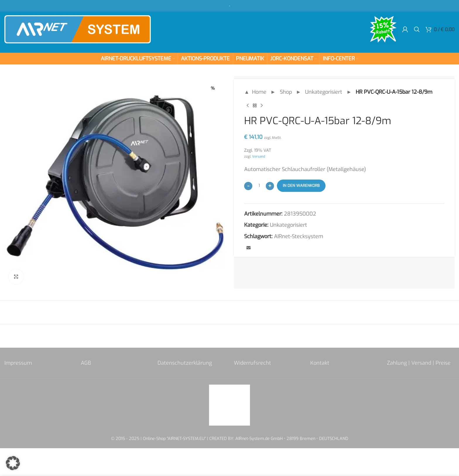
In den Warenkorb (301, 186)
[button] (13, 463)
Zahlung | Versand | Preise (419, 363)
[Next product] (262, 106)
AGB (86, 363)
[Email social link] (249, 248)
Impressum (18, 363)
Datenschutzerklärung (185, 363)
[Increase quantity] (270, 186)
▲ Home (255, 92)
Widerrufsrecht (252, 363)
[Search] (417, 29)
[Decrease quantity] (248, 186)
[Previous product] (248, 106)
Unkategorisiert (324, 92)
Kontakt (320, 363)
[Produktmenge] (259, 186)
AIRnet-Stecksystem (299, 236)
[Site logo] (78, 29)
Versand (259, 156)
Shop (286, 92)
